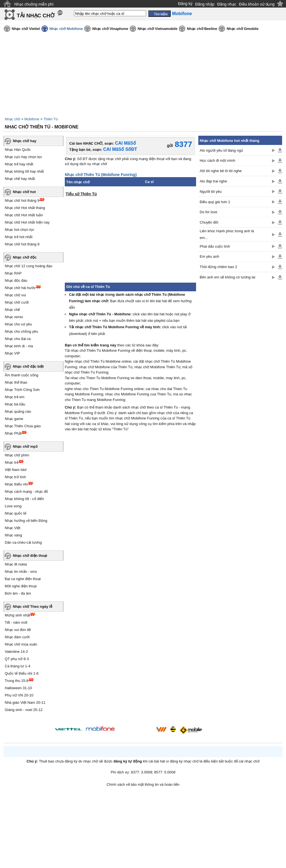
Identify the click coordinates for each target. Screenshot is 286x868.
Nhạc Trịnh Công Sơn (22, 390)
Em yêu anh (209, 256)
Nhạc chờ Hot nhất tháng (25, 208)
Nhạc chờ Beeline (202, 29)
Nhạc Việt (13, 528)
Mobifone (32, 119)
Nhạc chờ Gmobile (242, 29)
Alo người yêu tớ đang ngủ (221, 150)
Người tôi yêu (211, 192)
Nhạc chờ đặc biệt (28, 366)
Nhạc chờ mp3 (25, 446)
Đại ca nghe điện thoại (23, 579)
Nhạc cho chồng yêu (21, 331)
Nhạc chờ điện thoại (30, 556)
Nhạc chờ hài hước (20, 288)
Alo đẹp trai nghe (213, 181)
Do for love (208, 212)
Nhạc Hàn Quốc (18, 150)
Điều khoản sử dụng (257, 4)
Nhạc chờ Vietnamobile (158, 29)
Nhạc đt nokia (16, 564)
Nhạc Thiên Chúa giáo (23, 426)
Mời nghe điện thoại (21, 586)
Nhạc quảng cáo (18, 411)
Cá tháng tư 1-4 (17, 666)
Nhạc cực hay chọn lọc (23, 157)
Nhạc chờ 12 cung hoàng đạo (28, 266)
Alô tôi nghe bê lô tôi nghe (221, 171)
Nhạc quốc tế (16, 513)
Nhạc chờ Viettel (26, 29)
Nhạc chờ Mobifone (66, 29)
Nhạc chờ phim (17, 455)
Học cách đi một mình (217, 160)
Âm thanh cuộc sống (22, 375)
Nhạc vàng (13, 535)
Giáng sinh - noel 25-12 (24, 710)
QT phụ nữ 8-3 (17, 659)
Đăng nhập (205, 4)
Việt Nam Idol (16, 470)
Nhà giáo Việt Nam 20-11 (25, 702)
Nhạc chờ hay (25, 141)
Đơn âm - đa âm (18, 593)
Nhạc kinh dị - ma (19, 346)
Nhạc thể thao (16, 382)
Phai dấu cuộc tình (215, 246)
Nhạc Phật (13, 433)
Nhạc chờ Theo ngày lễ (33, 607)
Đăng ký (185, 4)
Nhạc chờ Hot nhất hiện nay (27, 222)
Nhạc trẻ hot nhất (19, 237)
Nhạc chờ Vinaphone (110, 29)
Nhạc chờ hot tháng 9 (22, 200)
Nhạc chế (12, 310)
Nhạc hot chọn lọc (19, 230)
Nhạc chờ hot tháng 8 (22, 244)
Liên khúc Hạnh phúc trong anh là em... (227, 234)
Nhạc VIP (12, 353)
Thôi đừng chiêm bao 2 (218, 267)
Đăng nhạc (227, 4)
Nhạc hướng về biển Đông (26, 521)
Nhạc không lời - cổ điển (24, 499)
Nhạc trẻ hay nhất (19, 164)
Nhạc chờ (12, 119)
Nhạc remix (14, 317)
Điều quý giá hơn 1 (215, 202)
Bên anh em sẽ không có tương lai (227, 277)
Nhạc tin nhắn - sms (21, 572)
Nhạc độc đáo (16, 281)
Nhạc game (14, 419)
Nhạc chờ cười (17, 302)
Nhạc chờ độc (25, 257)
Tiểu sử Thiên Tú (81, 194)
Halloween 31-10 (18, 688)
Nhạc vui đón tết (18, 630)
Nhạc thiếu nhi (16, 484)
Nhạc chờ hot (24, 192)
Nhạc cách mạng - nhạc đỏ (26, 492)
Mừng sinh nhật (17, 615)
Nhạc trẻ (12, 462)
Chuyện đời (209, 222)
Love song (13, 506)
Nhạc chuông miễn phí (34, 4)
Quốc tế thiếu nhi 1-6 (22, 673)
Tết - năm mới (16, 622)
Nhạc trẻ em (15, 397)
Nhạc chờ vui (15, 295)
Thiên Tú (50, 119)
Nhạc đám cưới (17, 637)
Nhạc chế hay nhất (20, 179)
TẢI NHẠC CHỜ (36, 16)
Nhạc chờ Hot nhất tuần (24, 215)
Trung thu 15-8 (17, 681)
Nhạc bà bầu (15, 404)
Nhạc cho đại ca (18, 339)
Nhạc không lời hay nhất (24, 171)
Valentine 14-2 (16, 652)
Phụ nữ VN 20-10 (19, 695)
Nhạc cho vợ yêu (18, 324)
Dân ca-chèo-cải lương (23, 542)
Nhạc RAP (13, 273)
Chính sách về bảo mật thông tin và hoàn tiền (143, 784)
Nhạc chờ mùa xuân (21, 644)
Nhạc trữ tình (15, 477)
